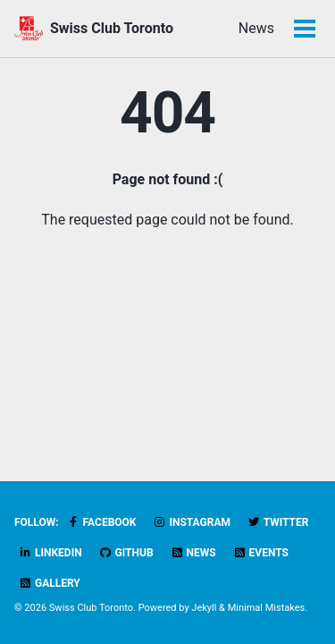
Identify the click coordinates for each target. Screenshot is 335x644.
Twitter (278, 522)
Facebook (102, 522)
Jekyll (204, 608)
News (256, 28)
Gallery (50, 583)
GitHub (126, 553)
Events (261, 553)
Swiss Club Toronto (112, 28)
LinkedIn (50, 553)
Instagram (192, 522)
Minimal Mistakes (267, 608)
